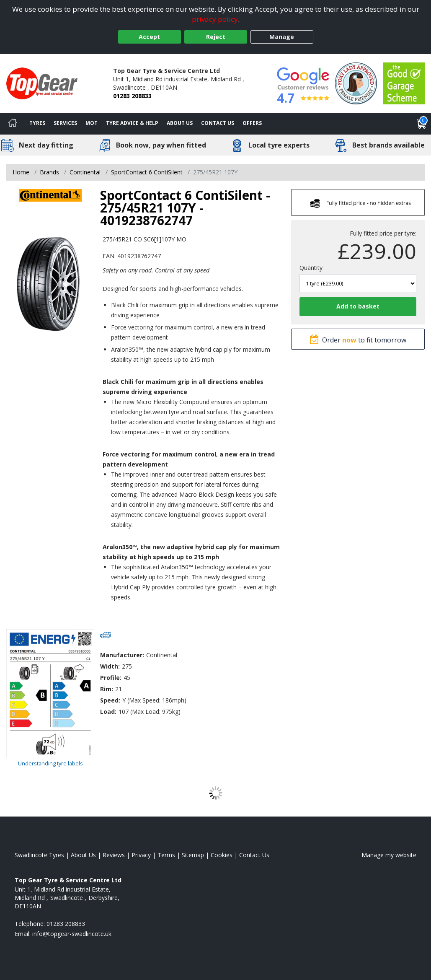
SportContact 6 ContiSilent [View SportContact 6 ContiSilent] (147, 172)
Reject (216, 37)
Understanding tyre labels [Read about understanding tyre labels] (50, 763)
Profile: (111, 678)
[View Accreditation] (356, 83)
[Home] (13, 124)
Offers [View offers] (252, 123)
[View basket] (422, 124)
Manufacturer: (122, 655)
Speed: (110, 700)
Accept (149, 37)
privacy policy (215, 19)
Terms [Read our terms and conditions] (166, 855)
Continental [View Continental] (85, 172)
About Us (180, 123)
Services (65, 123)
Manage (282, 37)
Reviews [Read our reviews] (114, 855)
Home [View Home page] (21, 172)
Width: (110, 666)
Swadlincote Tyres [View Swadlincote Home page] (39, 855)
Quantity (311, 268)
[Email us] (72, 934)
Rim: (107, 689)
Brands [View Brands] (49, 172)
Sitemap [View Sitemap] (193, 855)
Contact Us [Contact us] (218, 123)
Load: (108, 712)
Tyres (37, 123)
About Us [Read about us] (83, 855)
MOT (92, 123)
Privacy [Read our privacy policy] (141, 855)
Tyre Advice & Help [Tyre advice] (132, 123)
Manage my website (389, 855)
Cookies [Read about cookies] (222, 855)
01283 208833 (132, 96)
